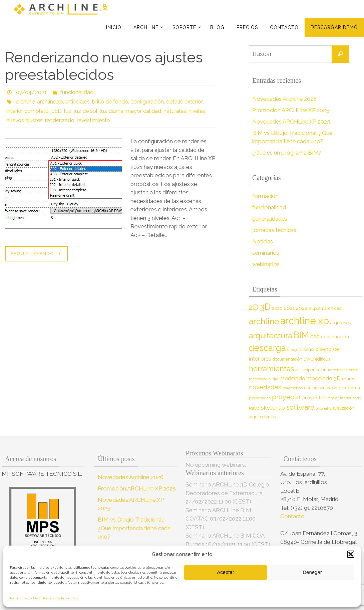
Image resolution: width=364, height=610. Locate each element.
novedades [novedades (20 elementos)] (265, 387)
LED (56, 111)
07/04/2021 (31, 92)
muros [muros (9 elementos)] (348, 379)
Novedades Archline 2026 (285, 99)
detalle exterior (184, 102)
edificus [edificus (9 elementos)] (323, 359)
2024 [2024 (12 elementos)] (302, 308)
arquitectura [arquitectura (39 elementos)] (270, 335)
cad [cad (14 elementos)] (315, 336)
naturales (175, 111)
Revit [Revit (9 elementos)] (254, 408)
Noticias (263, 241)
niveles (197, 111)
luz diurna (112, 111)
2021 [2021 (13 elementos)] (289, 308)
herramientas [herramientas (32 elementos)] (271, 369)
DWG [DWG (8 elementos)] (309, 359)
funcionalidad (77, 92)
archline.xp (50, 102)
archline (25, 102)
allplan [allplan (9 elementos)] (316, 308)
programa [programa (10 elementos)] (349, 388)
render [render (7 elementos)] (333, 398)
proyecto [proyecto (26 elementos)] (286, 397)
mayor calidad (143, 111)
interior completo (28, 111)
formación (265, 196)
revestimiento (94, 120)
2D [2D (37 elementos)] (254, 307)
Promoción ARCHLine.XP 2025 (291, 110)
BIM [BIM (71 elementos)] (301, 335)
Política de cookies (25, 598)
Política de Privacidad (60, 598)
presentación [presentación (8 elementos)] (325, 388)
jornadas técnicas (274, 230)
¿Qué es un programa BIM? (287, 153)
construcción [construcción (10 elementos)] (335, 337)
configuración (147, 102)
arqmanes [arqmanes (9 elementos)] (340, 323)
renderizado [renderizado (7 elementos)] (350, 398)
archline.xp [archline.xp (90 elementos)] (305, 321)
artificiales (78, 102)
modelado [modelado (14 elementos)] (292, 378)
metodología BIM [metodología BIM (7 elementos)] (264, 379)
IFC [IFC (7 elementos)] (298, 370)
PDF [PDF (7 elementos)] (308, 388)
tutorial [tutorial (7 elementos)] (322, 408)
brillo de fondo (110, 102)
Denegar (312, 572)
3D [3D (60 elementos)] (265, 307)
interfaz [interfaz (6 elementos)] (351, 370)
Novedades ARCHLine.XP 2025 (292, 122)
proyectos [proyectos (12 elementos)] (314, 398)
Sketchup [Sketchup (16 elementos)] (273, 408)
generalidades (270, 219)
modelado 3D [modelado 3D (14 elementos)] (324, 378)
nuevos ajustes (25, 120)
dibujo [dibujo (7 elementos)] (293, 350)
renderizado (60, 120)
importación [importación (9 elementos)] (315, 370)
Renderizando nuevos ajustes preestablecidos (104, 66)
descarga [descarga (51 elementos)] (267, 348)
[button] (351, 554)
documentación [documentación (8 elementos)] (287, 359)
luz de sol (86, 111)
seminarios (266, 253)
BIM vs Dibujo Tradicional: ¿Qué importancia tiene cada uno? (134, 528)
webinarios (266, 264)
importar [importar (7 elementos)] (335, 370)
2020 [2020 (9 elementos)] (277, 308)
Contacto (293, 516)
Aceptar (226, 572)
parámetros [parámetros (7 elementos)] (293, 388)
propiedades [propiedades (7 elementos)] (260, 398)
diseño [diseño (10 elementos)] (307, 349)
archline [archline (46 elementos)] (264, 321)
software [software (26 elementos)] (300, 407)
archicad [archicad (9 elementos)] (333, 308)
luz (68, 111)
